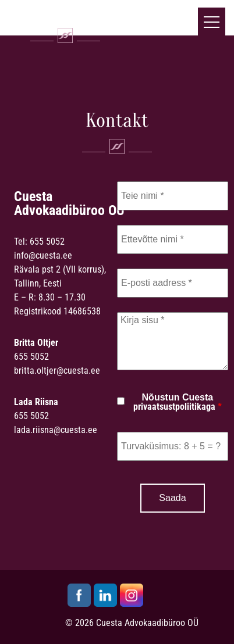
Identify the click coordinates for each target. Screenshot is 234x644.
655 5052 (47, 242)
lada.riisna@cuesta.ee (56, 430)
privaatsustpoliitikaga (174, 407)
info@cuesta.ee (43, 255)
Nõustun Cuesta (178, 402)
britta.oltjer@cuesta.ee (57, 371)
